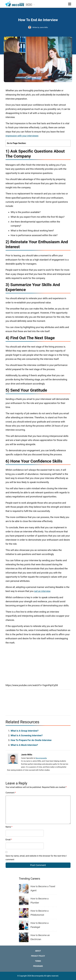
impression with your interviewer (22, 136)
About (38, 951)
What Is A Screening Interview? (27, 735)
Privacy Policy (38, 956)
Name (9, 827)
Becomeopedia (41, 758)
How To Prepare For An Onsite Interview (31, 740)
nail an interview (42, 591)
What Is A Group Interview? (25, 731)
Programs (38, 966)
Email (9, 840)
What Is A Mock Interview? (24, 745)
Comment (11, 793)
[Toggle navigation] (70, 4)
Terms (38, 961)
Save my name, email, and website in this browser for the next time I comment (36, 858)
